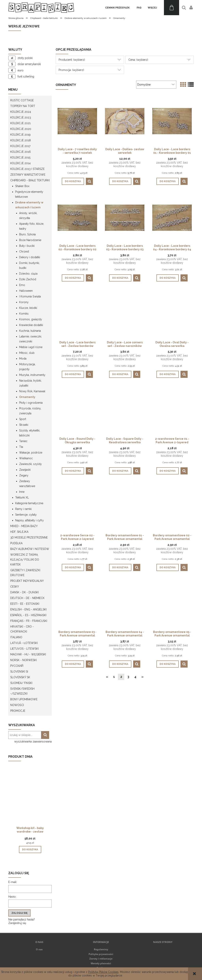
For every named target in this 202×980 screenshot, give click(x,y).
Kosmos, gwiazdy (31, 319)
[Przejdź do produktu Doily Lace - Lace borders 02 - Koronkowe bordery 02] (77, 217)
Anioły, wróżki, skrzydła (28, 216)
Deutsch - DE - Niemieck (27, 598)
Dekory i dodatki (30, 257)
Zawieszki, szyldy (30, 464)
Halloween (26, 291)
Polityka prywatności (101, 954)
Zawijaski (25, 470)
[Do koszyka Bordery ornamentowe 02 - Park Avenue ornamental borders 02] (168, 567)
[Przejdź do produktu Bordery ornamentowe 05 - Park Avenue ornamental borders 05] (172, 604)
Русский (17, 666)
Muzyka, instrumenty (32, 375)
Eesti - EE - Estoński (25, 604)
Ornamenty (27, 397)
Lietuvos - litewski (24, 649)
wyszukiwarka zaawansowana (33, 742)
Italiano (16, 637)
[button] (89, 181)
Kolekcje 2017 (20, 146)
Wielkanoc (26, 458)
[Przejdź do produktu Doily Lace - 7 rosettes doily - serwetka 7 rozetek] (77, 121)
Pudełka (16, 543)
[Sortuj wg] (156, 85)
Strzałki (24, 425)
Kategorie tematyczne (29, 503)
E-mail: (13, 882)
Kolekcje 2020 (21, 129)
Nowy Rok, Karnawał (32, 391)
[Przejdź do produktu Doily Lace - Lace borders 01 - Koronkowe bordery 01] (172, 121)
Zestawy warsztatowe (28, 175)
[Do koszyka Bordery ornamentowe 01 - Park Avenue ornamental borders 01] (120, 567)
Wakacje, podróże (31, 453)
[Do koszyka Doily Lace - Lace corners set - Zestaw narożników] (120, 374)
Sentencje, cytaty (26, 515)
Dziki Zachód (28, 279)
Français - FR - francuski (29, 621)
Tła (21, 447)
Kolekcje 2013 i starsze (27, 169)
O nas (39, 949)
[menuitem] (117, 8)
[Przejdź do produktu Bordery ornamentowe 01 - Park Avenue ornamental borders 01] (125, 507)
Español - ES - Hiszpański (28, 615)
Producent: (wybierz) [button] (72, 60)
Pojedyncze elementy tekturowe (29, 194)
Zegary (24, 475)
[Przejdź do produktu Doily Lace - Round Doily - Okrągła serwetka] (77, 410)
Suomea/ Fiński (21, 683)
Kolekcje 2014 (20, 163)
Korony (24, 302)
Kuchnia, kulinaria (30, 331)
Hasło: (12, 897)
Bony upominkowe (24, 699)
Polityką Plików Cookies (103, 972)
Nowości (17, 705)
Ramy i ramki (23, 509)
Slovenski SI (19, 672)
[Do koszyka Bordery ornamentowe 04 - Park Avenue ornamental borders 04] (120, 664)
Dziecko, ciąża (28, 274)
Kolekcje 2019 (20, 135)
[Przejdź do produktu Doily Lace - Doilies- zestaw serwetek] (125, 121)
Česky (15, 587)
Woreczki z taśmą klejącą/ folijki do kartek (25, 560)
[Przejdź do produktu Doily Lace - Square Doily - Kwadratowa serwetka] (125, 410)
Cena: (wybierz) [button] (138, 60)
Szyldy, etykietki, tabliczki (30, 433)
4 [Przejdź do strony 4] (135, 677)
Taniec (23, 441)
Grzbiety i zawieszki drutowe (25, 573)
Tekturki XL (22, 497)
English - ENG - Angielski (28, 609)
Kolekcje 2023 (21, 117)
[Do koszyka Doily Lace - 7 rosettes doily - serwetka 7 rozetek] (73, 181)
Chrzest (24, 252)
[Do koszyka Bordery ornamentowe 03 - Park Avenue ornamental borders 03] (73, 664)
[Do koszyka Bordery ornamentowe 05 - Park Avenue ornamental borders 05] (168, 664)
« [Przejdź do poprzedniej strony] (107, 677)
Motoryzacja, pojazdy (27, 367)
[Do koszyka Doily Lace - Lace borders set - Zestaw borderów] (73, 374)
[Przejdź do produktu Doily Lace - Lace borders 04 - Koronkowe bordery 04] (172, 217)
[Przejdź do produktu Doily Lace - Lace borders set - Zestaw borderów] (77, 314)
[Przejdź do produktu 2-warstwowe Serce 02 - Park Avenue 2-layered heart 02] (77, 507)
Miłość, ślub (27, 353)
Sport (23, 419)
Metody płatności (101, 963)
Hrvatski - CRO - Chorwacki (22, 629)
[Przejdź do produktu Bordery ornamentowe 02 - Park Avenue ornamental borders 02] (172, 507)
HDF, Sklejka (19, 532)
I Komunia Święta (30, 296)
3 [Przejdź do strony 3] (128, 677)
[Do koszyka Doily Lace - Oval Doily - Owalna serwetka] (168, 374)
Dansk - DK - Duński (24, 592)
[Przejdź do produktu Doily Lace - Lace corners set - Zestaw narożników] (125, 314)
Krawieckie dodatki (31, 325)
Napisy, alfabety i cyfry (29, 520)
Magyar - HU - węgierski (28, 654)
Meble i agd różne (31, 347)
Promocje (18, 711)
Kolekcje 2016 (21, 152)
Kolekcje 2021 (20, 123)
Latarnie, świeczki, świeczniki (30, 339)
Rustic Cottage (22, 100)
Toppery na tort (23, 106)
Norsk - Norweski (23, 660)
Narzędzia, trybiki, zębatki (30, 383)
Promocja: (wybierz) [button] (71, 70)
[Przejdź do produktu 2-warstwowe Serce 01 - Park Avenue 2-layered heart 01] (172, 410)
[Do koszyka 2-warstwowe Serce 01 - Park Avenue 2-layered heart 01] (168, 471)
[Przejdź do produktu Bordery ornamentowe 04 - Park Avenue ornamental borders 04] (125, 604)
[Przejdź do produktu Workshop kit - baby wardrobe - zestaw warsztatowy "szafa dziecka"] (30, 800)
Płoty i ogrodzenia (31, 403)
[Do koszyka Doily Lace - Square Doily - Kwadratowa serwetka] (120, 471)
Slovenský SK (20, 677)
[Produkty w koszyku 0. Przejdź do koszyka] (172, 8)
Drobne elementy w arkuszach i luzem (29, 205)
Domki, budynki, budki (29, 265)
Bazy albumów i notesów (30, 549)
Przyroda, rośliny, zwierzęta (30, 411)
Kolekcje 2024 (21, 112)
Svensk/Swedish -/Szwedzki (22, 691)
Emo (22, 285)
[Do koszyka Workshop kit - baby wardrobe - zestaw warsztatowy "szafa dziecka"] (30, 850)
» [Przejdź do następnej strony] (143, 677)
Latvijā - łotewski (24, 643)
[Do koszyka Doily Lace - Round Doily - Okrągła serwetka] (73, 471)
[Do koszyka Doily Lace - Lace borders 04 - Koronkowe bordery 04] (168, 278)
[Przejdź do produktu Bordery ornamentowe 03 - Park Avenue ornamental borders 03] (77, 604)
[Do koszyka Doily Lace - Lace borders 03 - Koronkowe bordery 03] (120, 278)
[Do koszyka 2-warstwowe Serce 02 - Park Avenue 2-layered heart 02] (73, 567)
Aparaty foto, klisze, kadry (32, 226)
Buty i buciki (27, 246)
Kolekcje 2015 (20, 157)
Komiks (24, 314)
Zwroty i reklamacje (101, 959)
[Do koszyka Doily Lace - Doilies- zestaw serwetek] (120, 181)
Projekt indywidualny (27, 581)
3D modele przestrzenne (29, 538)
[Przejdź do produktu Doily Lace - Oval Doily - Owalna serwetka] (172, 314)
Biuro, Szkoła (27, 234)
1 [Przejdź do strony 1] (114, 677)
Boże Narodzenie (30, 240)
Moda (23, 359)
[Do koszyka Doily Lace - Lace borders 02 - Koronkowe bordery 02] (73, 278)
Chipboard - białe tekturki (30, 180)
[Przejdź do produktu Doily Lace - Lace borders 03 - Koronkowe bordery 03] (125, 217)
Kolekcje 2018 (21, 140)
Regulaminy (101, 949)
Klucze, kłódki (28, 308)
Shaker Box (22, 186)
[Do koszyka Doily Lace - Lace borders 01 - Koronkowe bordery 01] (168, 181)
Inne (22, 492)
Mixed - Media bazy (24, 526)
